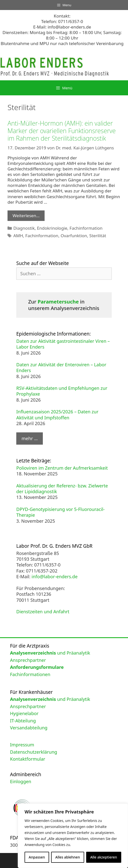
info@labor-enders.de (69, 27)
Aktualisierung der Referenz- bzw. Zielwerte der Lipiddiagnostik (62, 489)
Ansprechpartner (28, 660)
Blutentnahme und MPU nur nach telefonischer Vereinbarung (62, 43)
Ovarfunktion (74, 236)
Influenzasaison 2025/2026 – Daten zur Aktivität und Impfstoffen (57, 414)
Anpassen (37, 857)
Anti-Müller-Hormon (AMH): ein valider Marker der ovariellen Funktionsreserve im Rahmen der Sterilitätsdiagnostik (62, 131)
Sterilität (98, 236)
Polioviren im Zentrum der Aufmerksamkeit (62, 468)
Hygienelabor (24, 713)
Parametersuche (58, 302)
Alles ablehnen (68, 857)
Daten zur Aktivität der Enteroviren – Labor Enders (61, 367)
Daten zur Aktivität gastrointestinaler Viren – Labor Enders (63, 344)
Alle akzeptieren (104, 857)
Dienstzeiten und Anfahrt (43, 612)
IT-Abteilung (23, 721)
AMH (18, 236)
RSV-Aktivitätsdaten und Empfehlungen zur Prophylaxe (62, 391)
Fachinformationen (30, 674)
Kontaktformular (28, 759)
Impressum (22, 745)
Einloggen (21, 781)
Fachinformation (86, 228)
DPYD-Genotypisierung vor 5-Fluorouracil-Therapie (60, 512)
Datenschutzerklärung (34, 752)
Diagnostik (24, 228)
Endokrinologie (52, 228)
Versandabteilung (29, 728)
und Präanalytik (50, 653)
